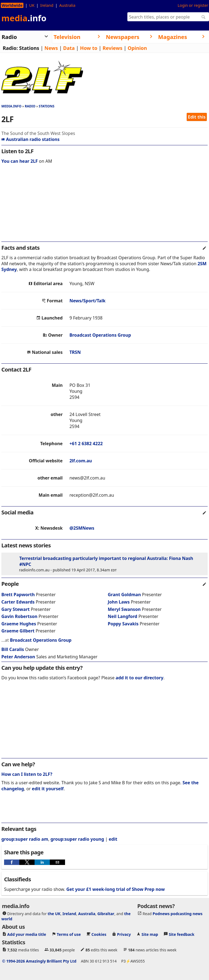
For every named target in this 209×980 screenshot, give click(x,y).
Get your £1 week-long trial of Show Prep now (116, 889)
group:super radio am (25, 839)
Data (69, 48)
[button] (12, 862)
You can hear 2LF (20, 161)
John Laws (119, 602)
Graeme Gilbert (18, 631)
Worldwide (12, 5)
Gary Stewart (16, 609)
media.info (11, 106)
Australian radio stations (30, 139)
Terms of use (69, 934)
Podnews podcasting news (178, 914)
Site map (150, 934)
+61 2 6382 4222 (86, 444)
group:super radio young (77, 839)
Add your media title (27, 934)
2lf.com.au (81, 461)
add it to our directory (139, 678)
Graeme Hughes (19, 624)
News (51, 48)
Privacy (124, 934)
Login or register (193, 5)
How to (89, 48)
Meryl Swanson (124, 609)
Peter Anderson (18, 657)
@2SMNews (82, 528)
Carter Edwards (18, 602)
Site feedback (182, 934)
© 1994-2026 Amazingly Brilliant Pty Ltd (39, 961)
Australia (67, 5)
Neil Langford (122, 616)
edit (113, 839)
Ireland (47, 5)
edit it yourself (48, 789)
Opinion (137, 48)
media (24, 18)
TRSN (75, 352)
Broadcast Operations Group (100, 335)
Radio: (10, 48)
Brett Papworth (18, 595)
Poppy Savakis (123, 624)
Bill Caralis (13, 649)
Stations (29, 48)
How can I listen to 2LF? (27, 774)
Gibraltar (106, 914)
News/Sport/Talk (87, 301)
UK (32, 5)
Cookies (99, 934)
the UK (54, 914)
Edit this (197, 117)
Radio (30, 106)
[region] (104, 206)
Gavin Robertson (19, 616)
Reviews (113, 48)
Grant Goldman (124, 595)
